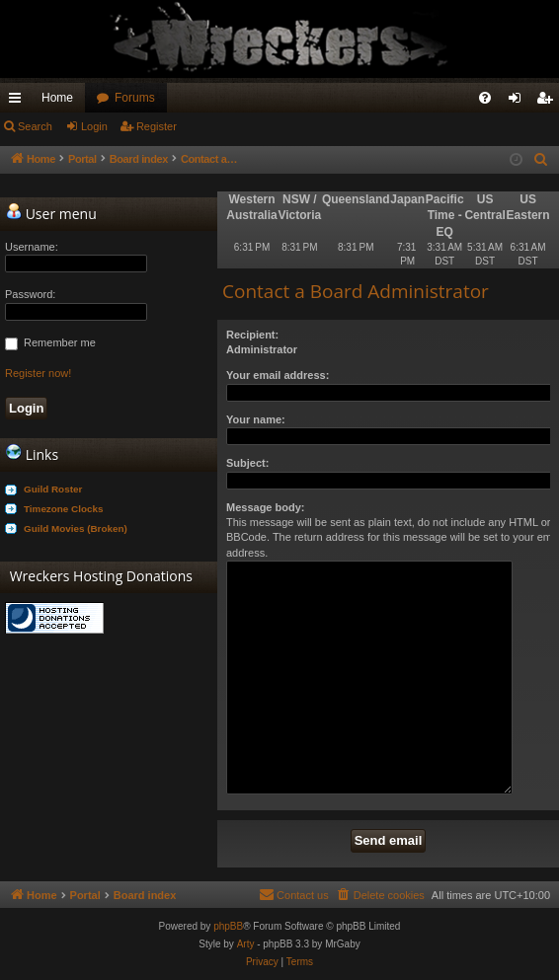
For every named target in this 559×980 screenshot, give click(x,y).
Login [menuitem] (519, 102)
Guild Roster (53, 489)
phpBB (228, 926)
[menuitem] (485, 98)
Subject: (247, 463)
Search (35, 126)
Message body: (265, 507)
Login (94, 126)
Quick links (19, 102)
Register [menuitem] (549, 102)
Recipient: (252, 335)
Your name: (256, 419)
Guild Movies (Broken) (76, 528)
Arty (246, 944)
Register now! (38, 373)
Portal (85, 159)
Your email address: (278, 375)
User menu (51, 213)
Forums (135, 98)
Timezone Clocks (64, 509)
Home (57, 98)
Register (157, 126)
